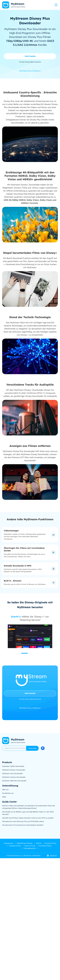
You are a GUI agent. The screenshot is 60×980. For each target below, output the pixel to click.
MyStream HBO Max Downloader (14, 781)
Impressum (9, 843)
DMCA (39, 843)
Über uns (5, 790)
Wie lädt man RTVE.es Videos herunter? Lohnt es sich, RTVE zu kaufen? (28, 818)
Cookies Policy (15, 846)
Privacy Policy (51, 843)
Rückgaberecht (30, 848)
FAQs (4, 797)
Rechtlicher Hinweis (25, 843)
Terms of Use (30, 846)
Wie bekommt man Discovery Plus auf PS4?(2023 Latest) (23, 821)
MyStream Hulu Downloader (12, 773)
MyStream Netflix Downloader (13, 766)
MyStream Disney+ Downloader (14, 770)
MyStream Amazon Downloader (14, 777)
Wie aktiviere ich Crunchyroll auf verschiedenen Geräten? (23, 825)
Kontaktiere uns (8, 793)
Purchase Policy (45, 846)
